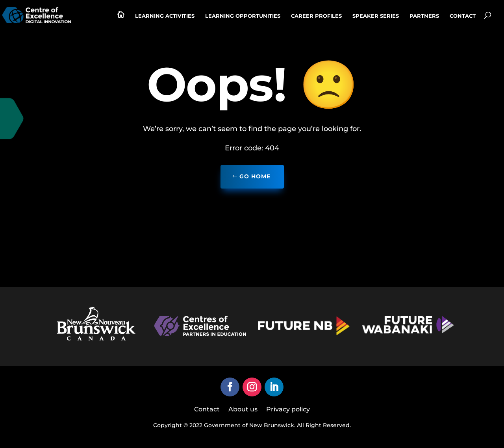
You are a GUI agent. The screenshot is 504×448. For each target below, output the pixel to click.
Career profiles (316, 16)
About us (243, 410)
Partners (424, 16)
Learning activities (165, 16)
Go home (255, 176)
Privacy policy (288, 410)
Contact (463, 16)
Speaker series (376, 16)
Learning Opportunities (243, 16)
